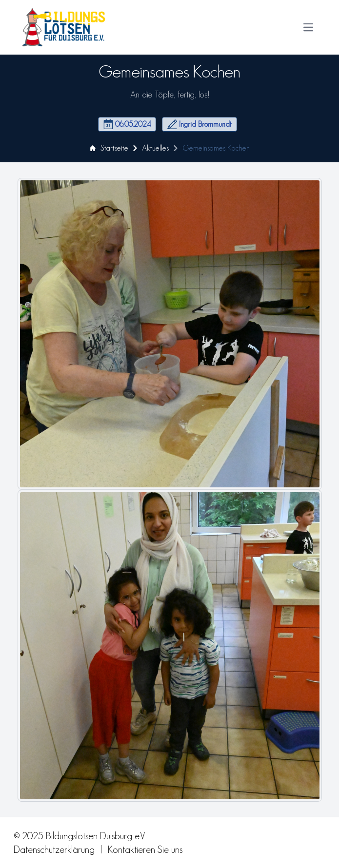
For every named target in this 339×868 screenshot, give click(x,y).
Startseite (109, 148)
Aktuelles (155, 148)
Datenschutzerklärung (54, 849)
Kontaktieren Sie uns (145, 849)
